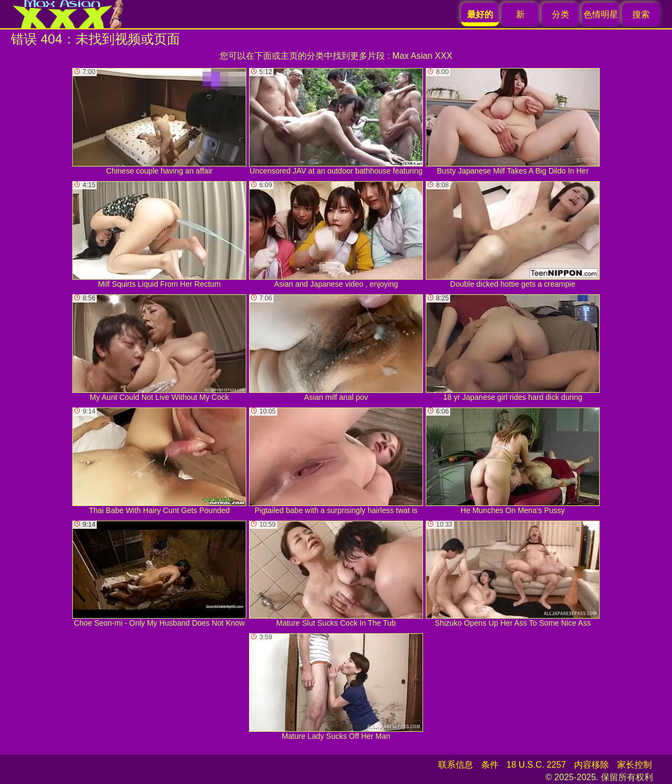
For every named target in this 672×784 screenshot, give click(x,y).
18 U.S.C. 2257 (536, 765)
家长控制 (634, 765)
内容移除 (592, 765)
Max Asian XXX (422, 56)
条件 (490, 765)
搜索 (641, 14)
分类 (561, 14)
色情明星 (601, 14)
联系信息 (456, 765)
